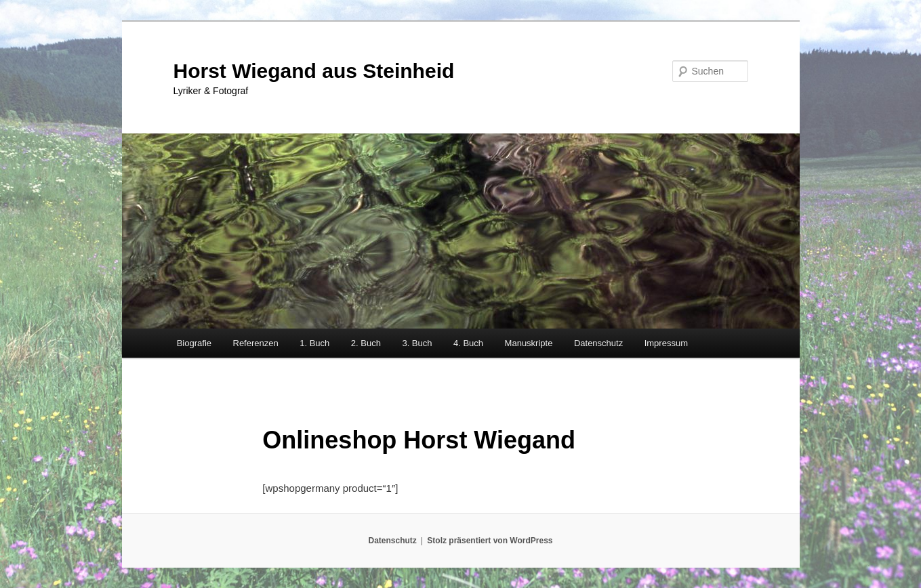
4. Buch (468, 343)
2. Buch (366, 343)
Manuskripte (529, 343)
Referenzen (256, 343)
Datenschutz (598, 343)
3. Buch (417, 343)
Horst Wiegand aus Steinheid (314, 71)
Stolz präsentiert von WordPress (490, 541)
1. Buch (314, 343)
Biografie (194, 343)
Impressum (666, 343)
